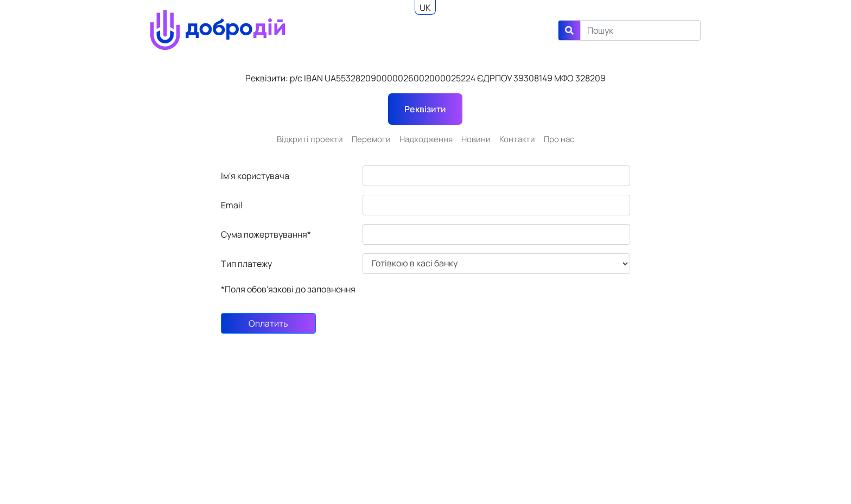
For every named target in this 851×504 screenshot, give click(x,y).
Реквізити (425, 109)
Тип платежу (246, 264)
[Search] (640, 30)
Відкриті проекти (310, 139)
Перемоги (371, 139)
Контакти (517, 139)
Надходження (426, 139)
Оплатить (268, 323)
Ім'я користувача (255, 176)
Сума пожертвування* (266, 234)
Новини (476, 139)
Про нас (559, 139)
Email (232, 205)
